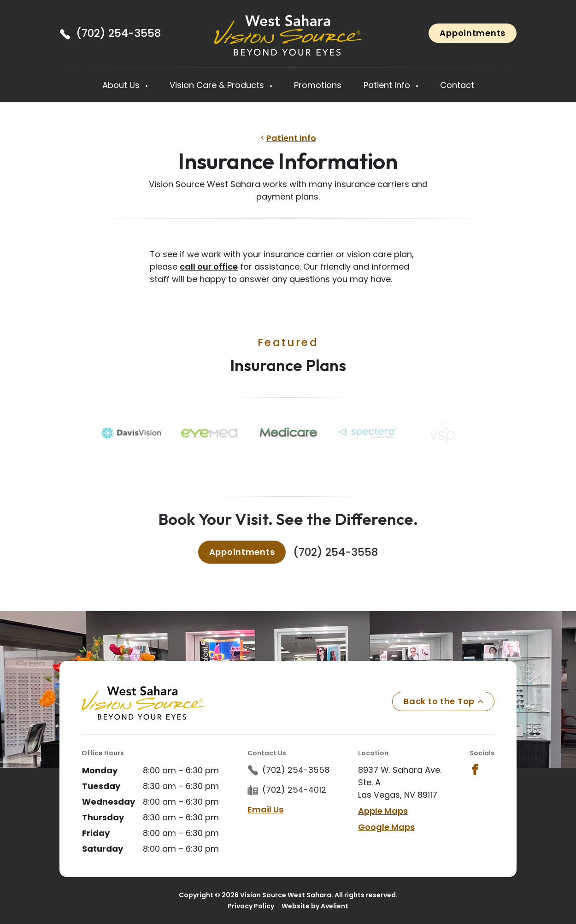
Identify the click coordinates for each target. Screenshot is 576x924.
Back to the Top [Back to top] (443, 701)
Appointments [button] (473, 33)
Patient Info (388, 85)
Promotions (318, 85)
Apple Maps (383, 811)
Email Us (265, 809)
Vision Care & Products (218, 85)
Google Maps (386, 827)
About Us (122, 85)
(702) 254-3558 (118, 33)
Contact (457, 85)
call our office (209, 267)
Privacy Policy (251, 906)
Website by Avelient (315, 906)
